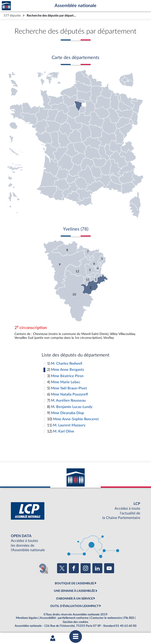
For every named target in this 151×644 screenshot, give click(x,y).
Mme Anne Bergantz (67, 370)
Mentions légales (27, 618)
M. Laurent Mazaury (69, 425)
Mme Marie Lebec (66, 382)
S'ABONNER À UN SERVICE (74, 599)
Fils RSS (129, 618)
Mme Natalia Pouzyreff (70, 394)
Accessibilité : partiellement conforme (64, 618)
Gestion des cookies (75, 622)
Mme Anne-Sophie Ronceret (76, 419)
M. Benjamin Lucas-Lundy (72, 407)
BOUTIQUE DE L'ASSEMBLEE (74, 583)
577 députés (12, 16)
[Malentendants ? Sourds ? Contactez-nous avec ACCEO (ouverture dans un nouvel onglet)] (43, 568)
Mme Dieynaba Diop (67, 413)
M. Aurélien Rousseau (68, 401)
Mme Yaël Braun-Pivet (69, 388)
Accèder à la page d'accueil (6, 6)
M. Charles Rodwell (67, 364)
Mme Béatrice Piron (67, 376)
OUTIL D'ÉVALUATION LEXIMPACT (74, 606)
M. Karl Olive (64, 431)
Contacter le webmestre (106, 618)
